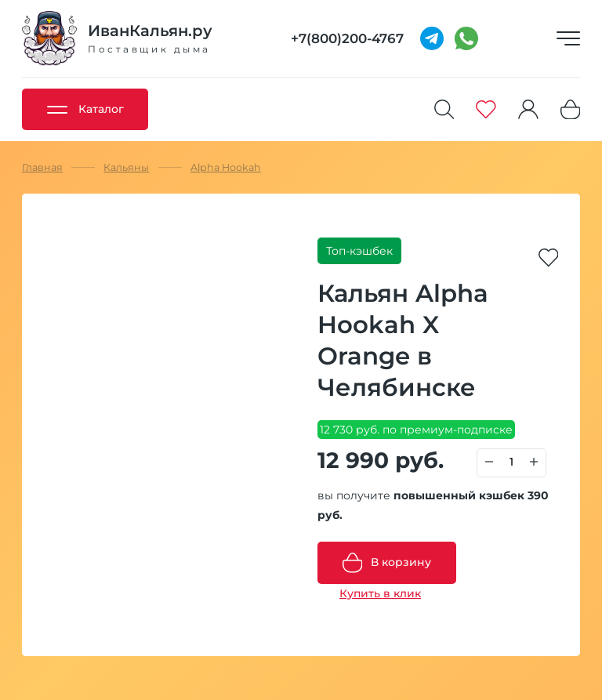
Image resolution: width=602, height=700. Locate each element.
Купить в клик (380, 593)
